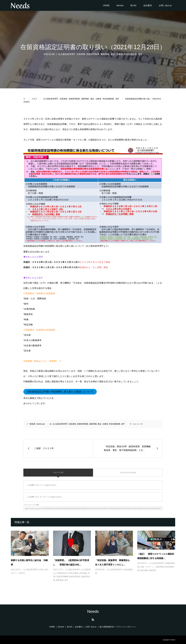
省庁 (140, 54)
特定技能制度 (130, 54)
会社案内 (148, 5)
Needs (93, 611)
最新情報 (105, 54)
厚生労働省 (74, 573)
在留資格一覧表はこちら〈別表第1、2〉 (43, 361)
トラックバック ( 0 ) (128, 472)
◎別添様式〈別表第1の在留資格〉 (40, 293)
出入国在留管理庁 (67, 54)
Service (120, 5)
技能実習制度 (93, 54)
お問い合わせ (165, 5)
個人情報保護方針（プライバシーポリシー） (118, 627)
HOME (106, 5)
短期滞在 (152, 570)
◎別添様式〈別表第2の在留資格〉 (40, 330)
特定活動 (144, 570)
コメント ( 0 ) (58, 472)
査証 (113, 54)
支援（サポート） (148, 567)
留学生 (22, 573)
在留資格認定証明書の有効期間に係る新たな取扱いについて (60, 392)
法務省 (119, 54)
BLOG (133, 5)
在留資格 (81, 54)
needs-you (41, 424)
